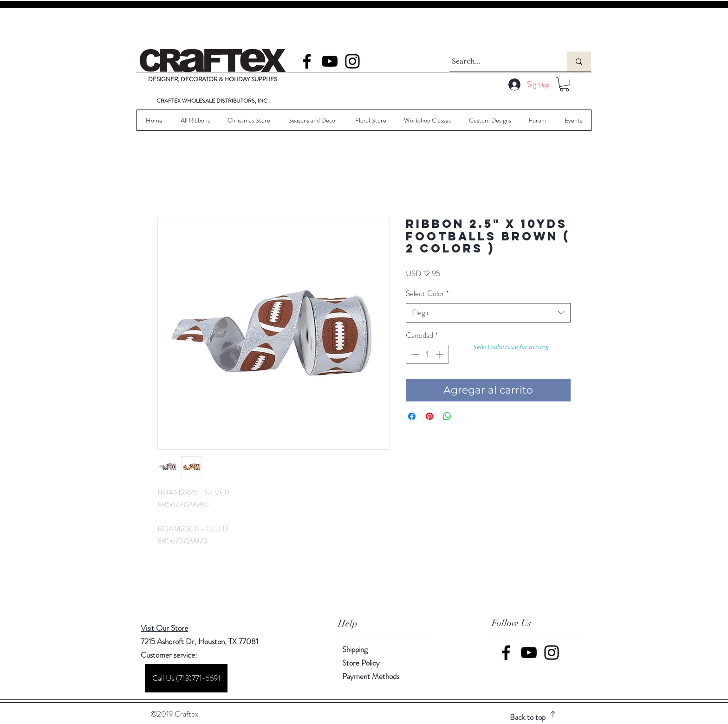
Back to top (528, 717)
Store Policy (361, 663)
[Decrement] (414, 355)
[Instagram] (352, 61)
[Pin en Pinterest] (429, 416)
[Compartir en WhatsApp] (447, 416)
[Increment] (441, 355)
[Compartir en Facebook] (412, 416)
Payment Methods (372, 676)
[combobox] (488, 313)
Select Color (427, 294)
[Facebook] (307, 61)
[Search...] (500, 61)
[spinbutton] (427, 355)
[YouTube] (330, 61)
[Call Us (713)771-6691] (186, 678)
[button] (564, 84)
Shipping (355, 649)
